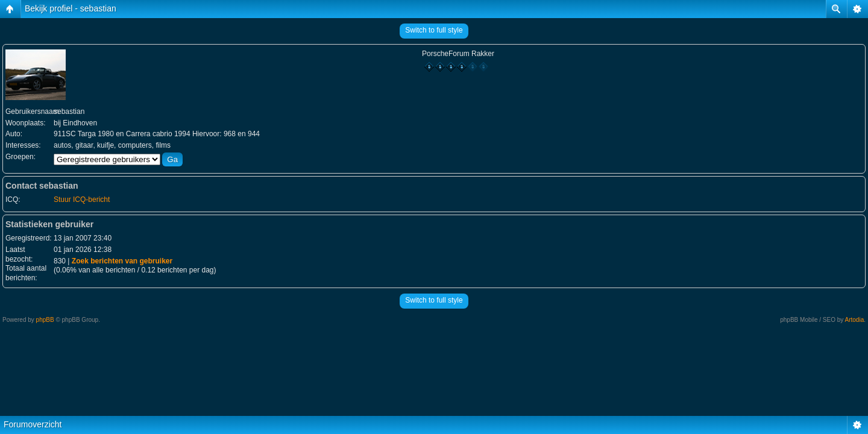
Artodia (855, 320)
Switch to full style (434, 30)
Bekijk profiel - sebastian (71, 8)
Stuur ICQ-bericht (82, 200)
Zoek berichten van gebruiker (122, 261)
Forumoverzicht (33, 424)
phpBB (45, 320)
